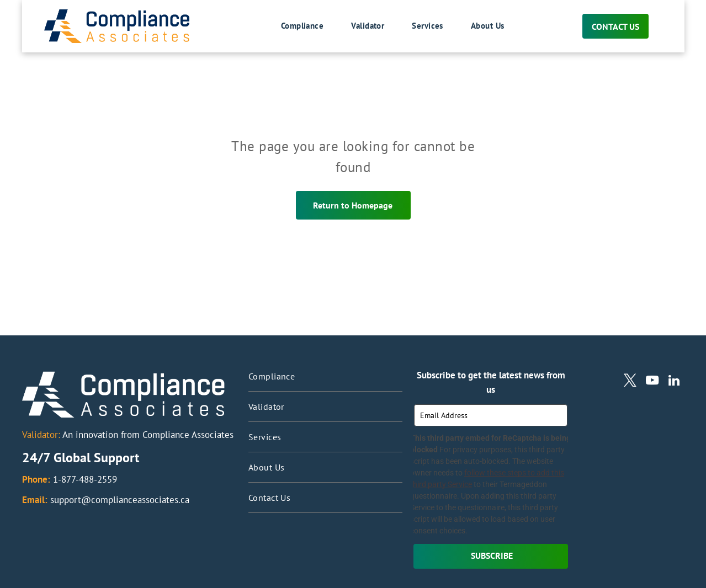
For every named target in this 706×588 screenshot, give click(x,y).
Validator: (41, 435)
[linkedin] (674, 382)
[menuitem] (289, 26)
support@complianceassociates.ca (120, 500)
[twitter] (630, 382)
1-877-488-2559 (85, 479)
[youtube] (652, 382)
